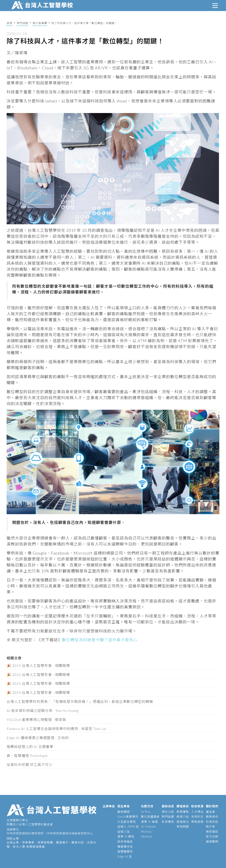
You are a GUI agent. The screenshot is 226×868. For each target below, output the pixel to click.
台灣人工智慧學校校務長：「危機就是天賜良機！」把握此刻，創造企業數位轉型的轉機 (80, 701)
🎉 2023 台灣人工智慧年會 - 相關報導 (38, 665)
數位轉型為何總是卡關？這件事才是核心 (100, 640)
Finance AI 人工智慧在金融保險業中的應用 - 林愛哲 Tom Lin (56, 729)
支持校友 (197, 817)
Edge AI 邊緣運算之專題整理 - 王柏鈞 (38, 738)
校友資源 (197, 806)
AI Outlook (149, 826)
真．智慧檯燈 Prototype (27, 756)
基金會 (211, 812)
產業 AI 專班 (126, 836)
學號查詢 (197, 822)
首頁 (9, 23)
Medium (147, 836)
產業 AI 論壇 (150, 822)
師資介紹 (183, 817)
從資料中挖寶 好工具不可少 (30, 765)
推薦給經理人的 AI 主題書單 (30, 746)
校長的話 (212, 822)
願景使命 (212, 817)
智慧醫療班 (125, 851)
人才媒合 (197, 812)
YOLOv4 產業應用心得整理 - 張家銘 (36, 720)
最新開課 (124, 812)
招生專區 (124, 806)
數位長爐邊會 (150, 817)
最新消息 (168, 806)
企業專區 (109, 806)
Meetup (146, 832)
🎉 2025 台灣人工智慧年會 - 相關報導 (38, 683)
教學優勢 (183, 812)
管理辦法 (183, 822)
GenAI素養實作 (128, 817)
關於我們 (212, 806)
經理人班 (124, 832)
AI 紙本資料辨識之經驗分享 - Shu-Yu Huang (43, 710)
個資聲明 (212, 842)
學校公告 (168, 812)
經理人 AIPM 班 (128, 826)
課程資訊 (183, 806)
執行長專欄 (40, 23)
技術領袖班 (125, 842)
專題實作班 (125, 847)
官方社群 (212, 836)
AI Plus (146, 812)
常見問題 (183, 826)
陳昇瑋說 (212, 832)
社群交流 (147, 806)
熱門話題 (23, 23)
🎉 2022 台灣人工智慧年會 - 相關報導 (38, 675)
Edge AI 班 (125, 857)
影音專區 (168, 822)
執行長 (211, 826)
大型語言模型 (127, 822)
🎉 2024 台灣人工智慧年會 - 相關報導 (38, 692)
